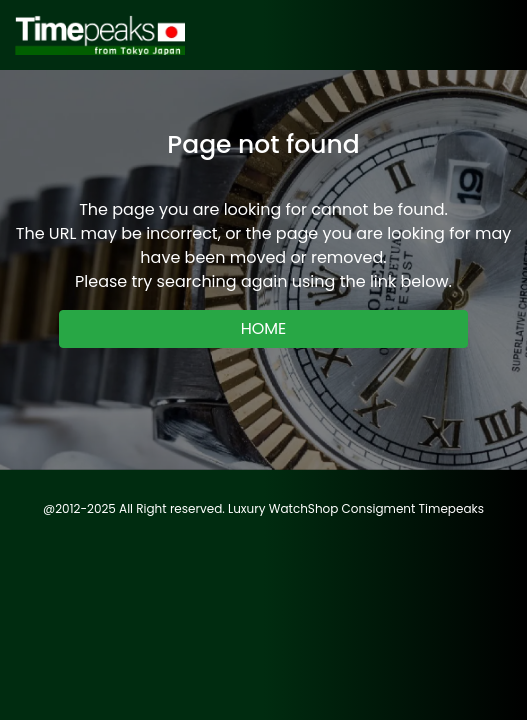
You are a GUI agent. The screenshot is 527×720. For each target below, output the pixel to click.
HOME (264, 328)
